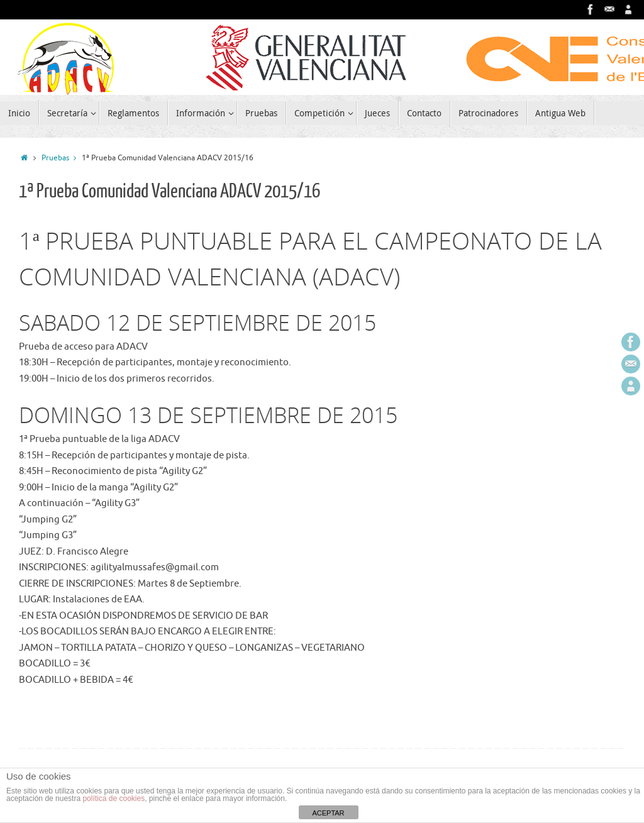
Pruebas (62, 158)
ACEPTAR (328, 813)
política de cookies (114, 798)
